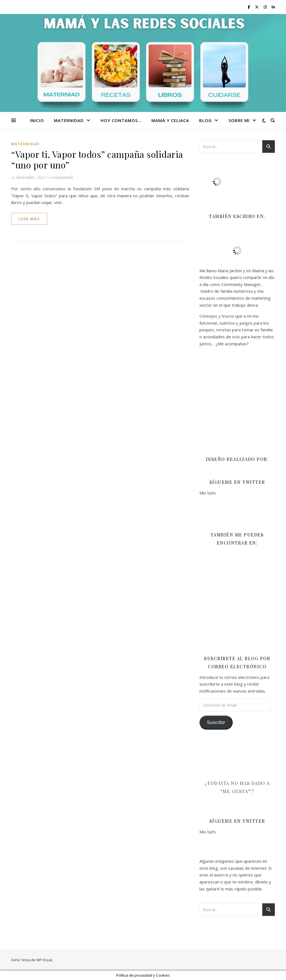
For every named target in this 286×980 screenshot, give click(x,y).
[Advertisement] (237, 397)
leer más (29, 219)
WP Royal (44, 960)
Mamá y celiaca (170, 120)
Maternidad (69, 120)
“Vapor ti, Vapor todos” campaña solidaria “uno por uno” (97, 159)
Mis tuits (208, 493)
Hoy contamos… (121, 120)
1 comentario (61, 177)
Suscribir (216, 722)
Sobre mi (239, 120)
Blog (205, 120)
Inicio (37, 120)
